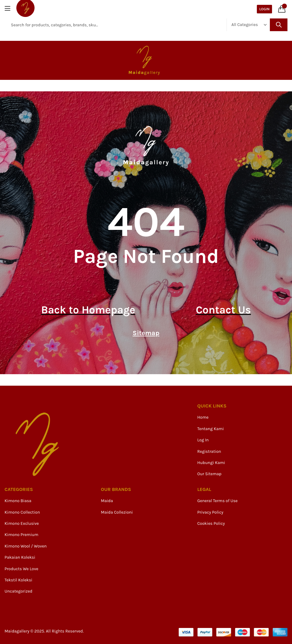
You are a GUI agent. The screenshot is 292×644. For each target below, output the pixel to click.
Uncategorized (18, 591)
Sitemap (146, 333)
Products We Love (21, 569)
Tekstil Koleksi (18, 580)
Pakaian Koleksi (20, 557)
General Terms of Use (217, 501)
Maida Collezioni (117, 512)
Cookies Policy (211, 523)
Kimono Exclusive (22, 523)
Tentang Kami (211, 429)
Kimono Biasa (18, 501)
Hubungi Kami (211, 463)
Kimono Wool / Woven (26, 546)
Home (203, 417)
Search (279, 25)
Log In (203, 440)
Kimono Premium (22, 535)
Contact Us (223, 310)
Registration (209, 451)
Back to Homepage (88, 310)
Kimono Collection (22, 512)
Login (264, 9)
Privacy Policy (210, 512)
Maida (107, 501)
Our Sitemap (209, 474)
